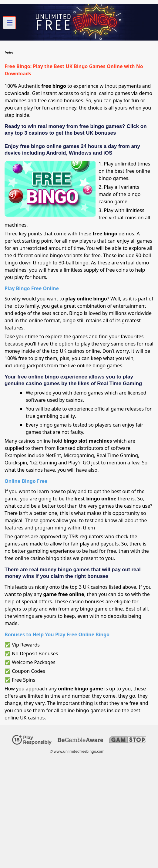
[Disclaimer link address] (80, 741)
